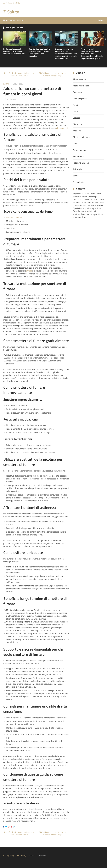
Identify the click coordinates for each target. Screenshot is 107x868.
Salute (6, 84)
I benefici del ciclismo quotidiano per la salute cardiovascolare (19, 74)
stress (29, 271)
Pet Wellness (79, 156)
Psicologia (77, 169)
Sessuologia (78, 182)
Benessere (78, 92)
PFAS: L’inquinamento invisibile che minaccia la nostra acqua (53, 74)
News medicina (80, 150)
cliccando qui (62, 128)
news (75, 144)
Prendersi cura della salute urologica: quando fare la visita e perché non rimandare (40, 52)
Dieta (75, 111)
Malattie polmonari (14, 217)
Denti (75, 105)
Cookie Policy (21, 855)
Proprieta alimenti (81, 163)
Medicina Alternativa (82, 137)
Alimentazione (79, 79)
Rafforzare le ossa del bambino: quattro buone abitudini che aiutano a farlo (14, 51)
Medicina (77, 131)
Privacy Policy (9, 855)
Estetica (77, 118)
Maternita (77, 124)
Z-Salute (11, 12)
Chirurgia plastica (81, 99)
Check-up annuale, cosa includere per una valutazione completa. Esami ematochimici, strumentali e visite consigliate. (66, 54)
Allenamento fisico (81, 86)
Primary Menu (12, 3)
